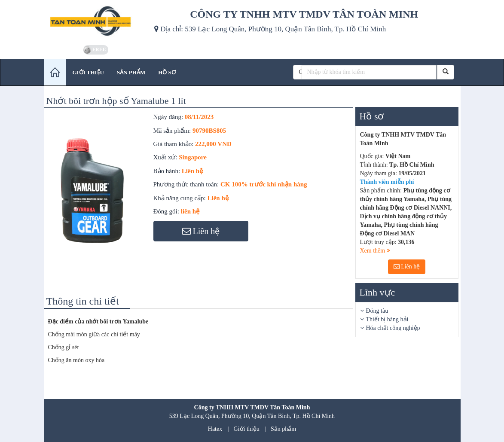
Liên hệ (407, 267)
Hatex (215, 429)
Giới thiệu (247, 429)
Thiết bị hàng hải (387, 319)
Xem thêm (375, 251)
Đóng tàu (377, 311)
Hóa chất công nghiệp (393, 328)
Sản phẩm (283, 429)
